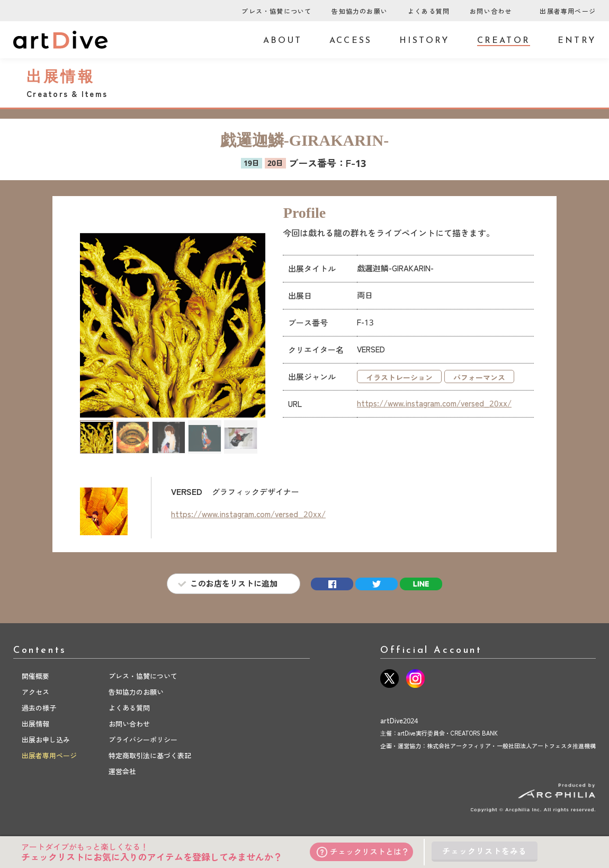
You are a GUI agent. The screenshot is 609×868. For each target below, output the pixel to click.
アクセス (35, 692)
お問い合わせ (491, 11)
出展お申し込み (46, 740)
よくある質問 (429, 11)
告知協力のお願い (360, 11)
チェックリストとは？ (363, 852)
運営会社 (122, 772)
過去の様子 (39, 708)
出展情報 (35, 724)
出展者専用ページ (568, 11)
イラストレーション (399, 378)
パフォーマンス (479, 378)
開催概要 (35, 676)
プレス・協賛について (276, 11)
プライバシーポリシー (143, 740)
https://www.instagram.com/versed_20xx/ (434, 403)
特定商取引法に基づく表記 (150, 756)
